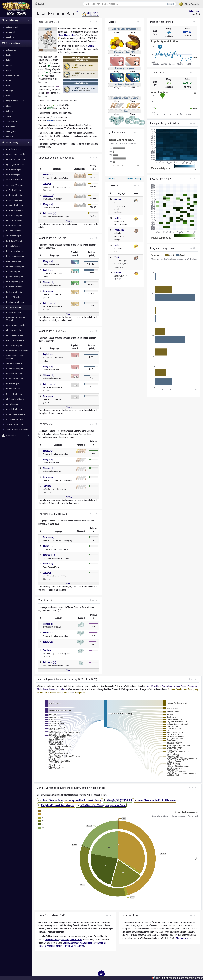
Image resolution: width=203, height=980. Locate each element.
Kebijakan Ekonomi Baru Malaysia (58, 805)
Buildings (10, 60)
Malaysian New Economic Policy (85, 800)
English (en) (48, 175)
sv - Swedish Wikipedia (15, 379)
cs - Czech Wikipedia (14, 175)
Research (170, 4)
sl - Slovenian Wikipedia (15, 369)
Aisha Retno (79, 946)
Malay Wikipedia (190, 4)
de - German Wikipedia (14, 185)
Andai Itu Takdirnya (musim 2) (60, 946)
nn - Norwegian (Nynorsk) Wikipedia (16, 319)
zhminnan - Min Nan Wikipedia (17, 430)
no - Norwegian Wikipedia (16, 325)
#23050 (188, 83)
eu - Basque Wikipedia (14, 216)
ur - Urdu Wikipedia (13, 404)
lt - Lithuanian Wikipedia (15, 302)
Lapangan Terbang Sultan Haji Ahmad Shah (63, 939)
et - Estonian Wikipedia (15, 210)
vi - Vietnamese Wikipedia (16, 414)
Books (9, 55)
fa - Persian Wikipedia (14, 221)
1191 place (45, 72)
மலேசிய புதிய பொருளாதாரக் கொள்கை (103, 805)
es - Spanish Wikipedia (15, 205)
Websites (10, 137)
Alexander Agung (135, 179)
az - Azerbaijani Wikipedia (16, 154)
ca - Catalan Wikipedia (14, 170)
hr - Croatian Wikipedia (15, 251)
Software (10, 111)
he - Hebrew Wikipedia (14, 241)
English (40, 4)
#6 (169, 32)
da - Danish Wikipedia (14, 180)
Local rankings (16, 143)
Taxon (9, 116)
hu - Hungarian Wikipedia (15, 256)
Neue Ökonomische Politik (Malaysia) (157, 800)
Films (8, 86)
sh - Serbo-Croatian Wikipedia (17, 351)
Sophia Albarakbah (71, 943)
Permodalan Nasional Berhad (174, 686)
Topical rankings (16, 43)
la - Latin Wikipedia (13, 297)
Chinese (118, 272)
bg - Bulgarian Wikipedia (15, 165)
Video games (11, 132)
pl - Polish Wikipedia (14, 330)
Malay (117, 245)
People (9, 96)
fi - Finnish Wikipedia (14, 226)
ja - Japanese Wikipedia (15, 277)
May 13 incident (154, 686)
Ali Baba (67, 693)
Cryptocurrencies (13, 75)
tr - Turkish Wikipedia (14, 394)
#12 (169, 83)
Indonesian (119, 230)
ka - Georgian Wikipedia (15, 282)
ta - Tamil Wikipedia (13, 384)
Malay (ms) (48, 204)
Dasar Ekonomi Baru (67, 35)
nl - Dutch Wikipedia (14, 312)
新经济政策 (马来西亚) (119, 800)
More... (69, 221)
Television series (12, 121)
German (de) (49, 291)
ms (77, 11)
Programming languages (15, 101)
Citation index (11, 32)
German (118, 199)
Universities (11, 126)
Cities (8, 70)
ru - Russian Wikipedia (14, 346)
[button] (90, 22)
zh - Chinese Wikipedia (15, 425)
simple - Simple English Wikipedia (15, 357)
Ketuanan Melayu (55, 693)
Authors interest (12, 27)
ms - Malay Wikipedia (14, 307)
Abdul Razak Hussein (46, 689)
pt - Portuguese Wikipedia (16, 335)
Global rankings (16, 20)
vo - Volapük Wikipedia (15, 419)
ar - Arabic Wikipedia (14, 149)
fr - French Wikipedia (14, 231)
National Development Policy (181, 689)
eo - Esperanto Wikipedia (15, 200)
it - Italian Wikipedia (13, 272)
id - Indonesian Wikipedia (15, 267)
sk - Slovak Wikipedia (14, 363)
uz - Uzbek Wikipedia (14, 409)
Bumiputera (193, 686)
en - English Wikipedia (14, 195)
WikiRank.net (16, 436)
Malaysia (63, 689)
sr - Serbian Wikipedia (14, 374)
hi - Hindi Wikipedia (13, 246)
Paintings (10, 91)
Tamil (117, 257)
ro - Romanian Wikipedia (15, 340)
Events (9, 81)
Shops (9, 106)
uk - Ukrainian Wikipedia (15, 399)
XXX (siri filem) (87, 943)
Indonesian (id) (50, 213)
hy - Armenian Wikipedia (15, 261)
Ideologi (110, 179)
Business (10, 65)
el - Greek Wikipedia (14, 190)
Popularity (10, 37)
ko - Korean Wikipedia (14, 292)
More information (184, 938)
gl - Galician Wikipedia (14, 236)
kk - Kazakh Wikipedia (14, 287)
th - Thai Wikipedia (13, 389)
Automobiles (11, 50)
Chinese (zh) (49, 196)
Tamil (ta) (47, 184)
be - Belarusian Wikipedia (16, 159)
